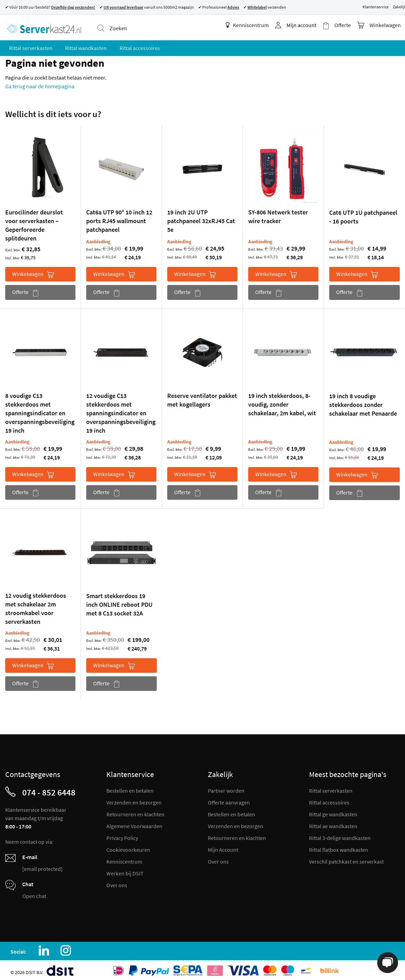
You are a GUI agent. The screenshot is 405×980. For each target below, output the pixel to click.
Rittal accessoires (329, 800)
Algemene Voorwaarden (134, 823)
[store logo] (42, 26)
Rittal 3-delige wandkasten (340, 835)
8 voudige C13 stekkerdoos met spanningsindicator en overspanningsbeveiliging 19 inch (40, 410)
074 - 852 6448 (49, 790)
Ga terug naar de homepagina (40, 83)
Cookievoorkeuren (128, 847)
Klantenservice (376, 7)
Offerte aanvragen (229, 800)
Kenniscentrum (251, 25)
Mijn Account (223, 847)
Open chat (34, 893)
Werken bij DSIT (125, 871)
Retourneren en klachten (135, 811)
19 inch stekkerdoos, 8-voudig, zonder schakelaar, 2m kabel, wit (282, 402)
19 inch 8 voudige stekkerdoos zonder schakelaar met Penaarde (363, 402)
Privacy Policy (122, 835)
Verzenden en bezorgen (134, 800)
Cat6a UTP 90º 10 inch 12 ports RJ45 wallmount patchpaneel (119, 218)
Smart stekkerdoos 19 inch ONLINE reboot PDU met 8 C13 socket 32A (119, 602)
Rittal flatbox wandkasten (339, 847)
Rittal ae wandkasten (333, 823)
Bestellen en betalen (130, 788)
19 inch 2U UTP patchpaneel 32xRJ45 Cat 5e (201, 218)
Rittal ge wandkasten (333, 811)
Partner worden (226, 788)
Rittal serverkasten (331, 788)
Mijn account (306, 25)
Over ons (117, 882)
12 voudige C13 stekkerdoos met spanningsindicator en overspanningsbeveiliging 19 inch (121, 410)
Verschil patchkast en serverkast (346, 859)
